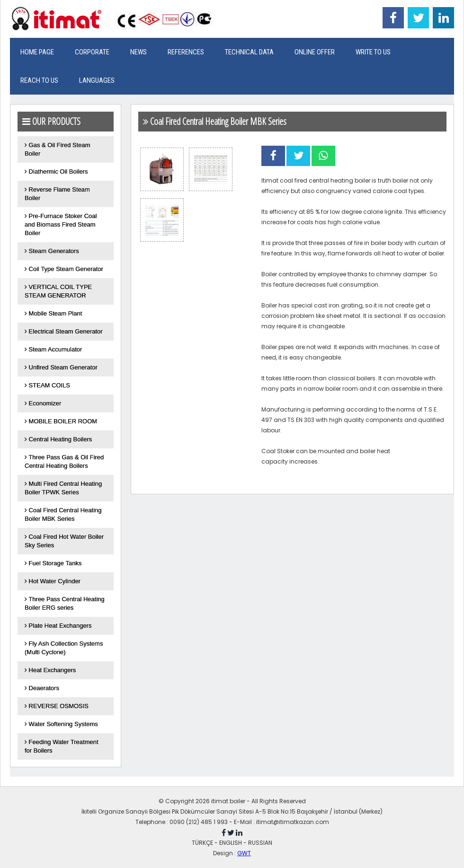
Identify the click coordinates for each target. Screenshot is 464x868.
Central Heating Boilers (58, 439)
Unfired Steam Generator (61, 367)
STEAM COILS (47, 385)
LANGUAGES (97, 80)
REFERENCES (186, 52)
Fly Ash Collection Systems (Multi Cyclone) (64, 648)
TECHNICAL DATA (249, 52)
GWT (244, 853)
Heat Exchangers (50, 670)
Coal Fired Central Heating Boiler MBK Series (63, 514)
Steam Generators (52, 251)
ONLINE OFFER (315, 52)
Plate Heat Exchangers (58, 626)
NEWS (138, 52)
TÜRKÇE (202, 843)
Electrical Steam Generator (64, 331)
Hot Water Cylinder (53, 581)
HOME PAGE (37, 52)
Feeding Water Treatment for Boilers (62, 746)
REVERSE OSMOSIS (57, 706)
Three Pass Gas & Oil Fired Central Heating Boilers (64, 461)
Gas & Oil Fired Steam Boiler (58, 149)
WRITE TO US (373, 52)
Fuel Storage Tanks (53, 563)
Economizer (43, 403)
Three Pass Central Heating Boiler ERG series (65, 603)
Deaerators (42, 688)
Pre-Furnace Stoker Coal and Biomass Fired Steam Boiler (61, 224)
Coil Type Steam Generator (64, 269)
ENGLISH (231, 843)
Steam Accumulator (53, 349)
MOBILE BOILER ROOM (61, 421)
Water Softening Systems (61, 724)
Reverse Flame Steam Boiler (57, 194)
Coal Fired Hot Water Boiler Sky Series (64, 541)
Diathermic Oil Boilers (56, 171)
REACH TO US (39, 80)
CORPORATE (92, 52)
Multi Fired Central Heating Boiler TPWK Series (63, 488)
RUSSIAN (260, 843)
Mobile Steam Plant (53, 313)
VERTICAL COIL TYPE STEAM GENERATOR (58, 291)
